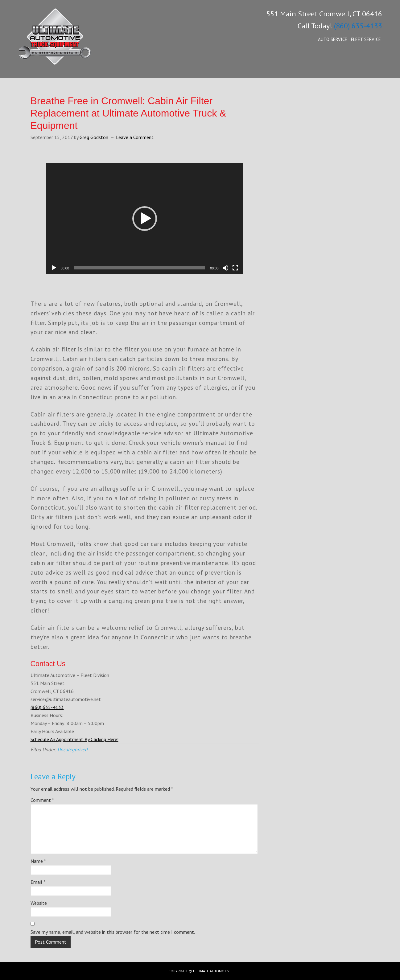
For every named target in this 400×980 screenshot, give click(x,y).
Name (38, 861)
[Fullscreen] (235, 268)
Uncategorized (72, 749)
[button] (145, 219)
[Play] (54, 268)
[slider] (140, 268)
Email (38, 882)
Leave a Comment (135, 137)
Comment (42, 800)
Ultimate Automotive (64, 43)
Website (39, 903)
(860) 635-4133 (358, 26)
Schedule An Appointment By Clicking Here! (74, 739)
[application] (145, 219)
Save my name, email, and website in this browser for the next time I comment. (113, 932)
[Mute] (225, 268)
